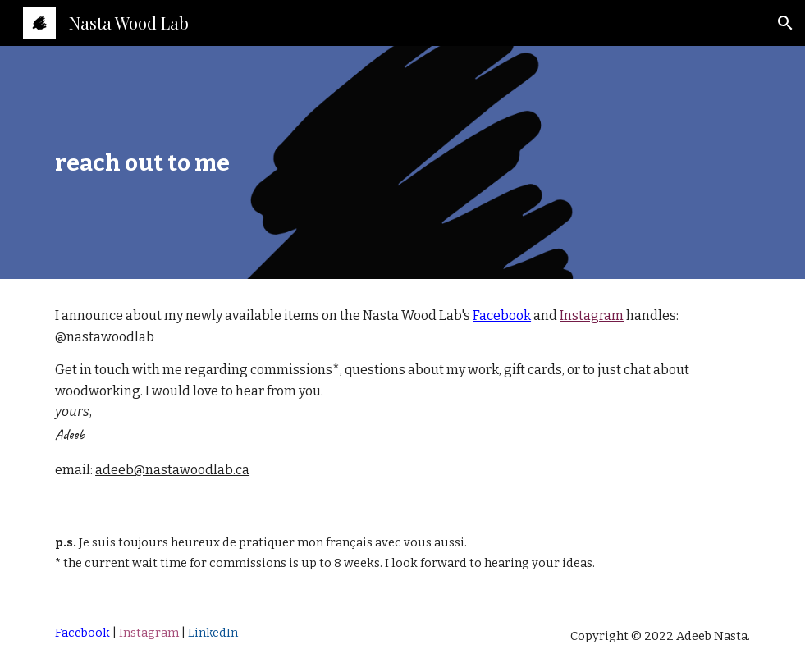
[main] (402, 162)
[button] (785, 23)
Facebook (502, 315)
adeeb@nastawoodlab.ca (172, 470)
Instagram (592, 315)
